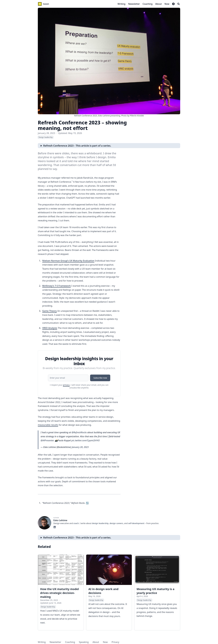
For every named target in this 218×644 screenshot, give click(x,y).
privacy (66, 385)
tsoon (46, 4)
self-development (136, 523)
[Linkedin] (55, 527)
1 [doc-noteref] (72, 181)
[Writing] (122, 4)
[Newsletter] (134, 4)
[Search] (179, 4)
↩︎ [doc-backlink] (87, 503)
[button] (173, 4)
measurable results (48, 425)
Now (105, 642)
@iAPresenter (47, 440)
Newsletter (55, 642)
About (96, 642)
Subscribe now (100, 378)
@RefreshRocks (79, 432)
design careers (116, 523)
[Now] (167, 4)
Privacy (115, 642)
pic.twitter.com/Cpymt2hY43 (86, 440)
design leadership (100, 523)
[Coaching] (148, 4)
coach (76, 523)
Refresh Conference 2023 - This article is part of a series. (77, 146)
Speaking (84, 642)
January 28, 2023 (80, 447)
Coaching (70, 642)
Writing (42, 642)
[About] (158, 4)
